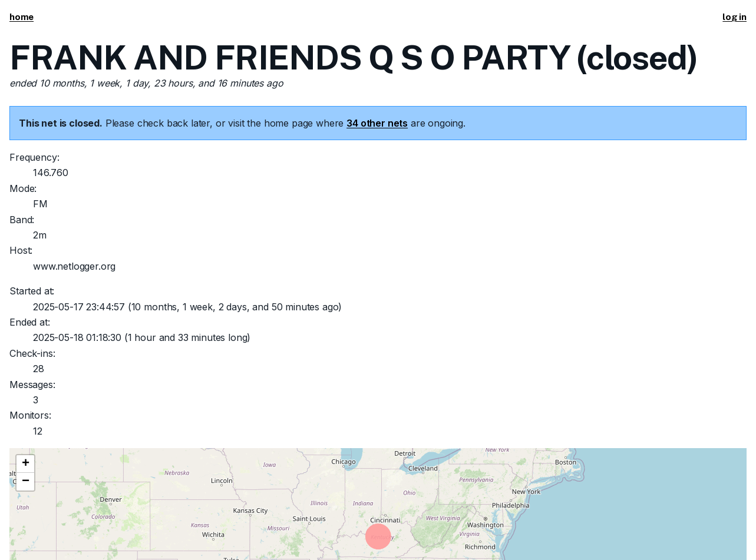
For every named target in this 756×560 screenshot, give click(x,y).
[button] (25, 464)
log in (734, 17)
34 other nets (377, 123)
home (22, 17)
